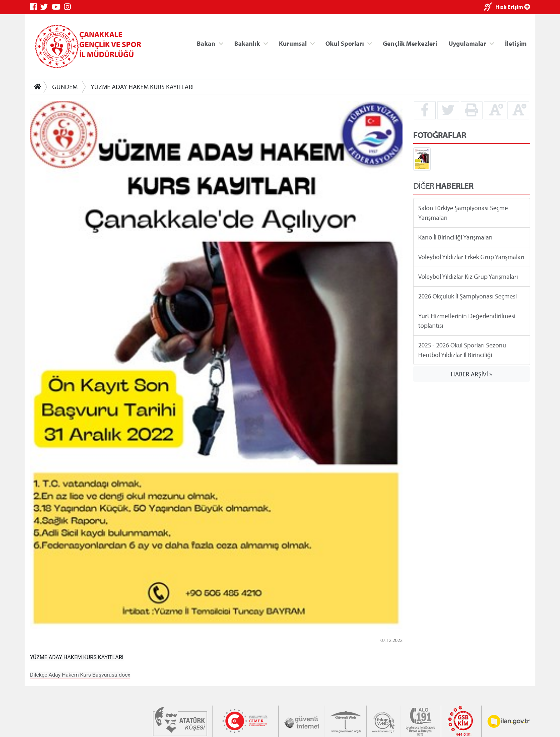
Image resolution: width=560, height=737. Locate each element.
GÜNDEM (65, 87)
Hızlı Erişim (513, 7)
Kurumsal (293, 43)
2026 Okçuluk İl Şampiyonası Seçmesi (467, 296)
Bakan (206, 43)
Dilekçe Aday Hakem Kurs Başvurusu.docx (80, 675)
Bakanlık (247, 43)
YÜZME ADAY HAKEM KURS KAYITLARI (142, 87)
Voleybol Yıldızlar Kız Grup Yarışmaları (468, 276)
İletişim (516, 43)
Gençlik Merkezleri (410, 43)
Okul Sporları (345, 43)
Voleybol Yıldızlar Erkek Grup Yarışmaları (471, 257)
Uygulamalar (467, 43)
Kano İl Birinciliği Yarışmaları (455, 237)
